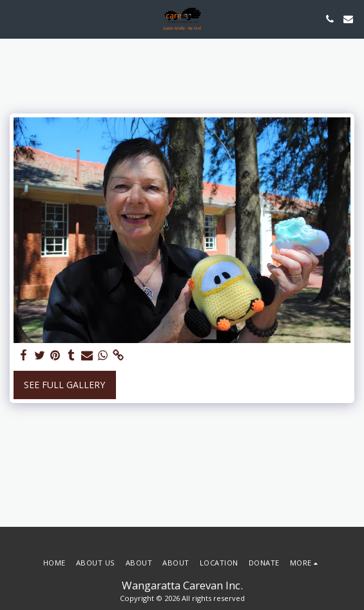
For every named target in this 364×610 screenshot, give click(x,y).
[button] (14, 18)
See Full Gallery (64, 385)
